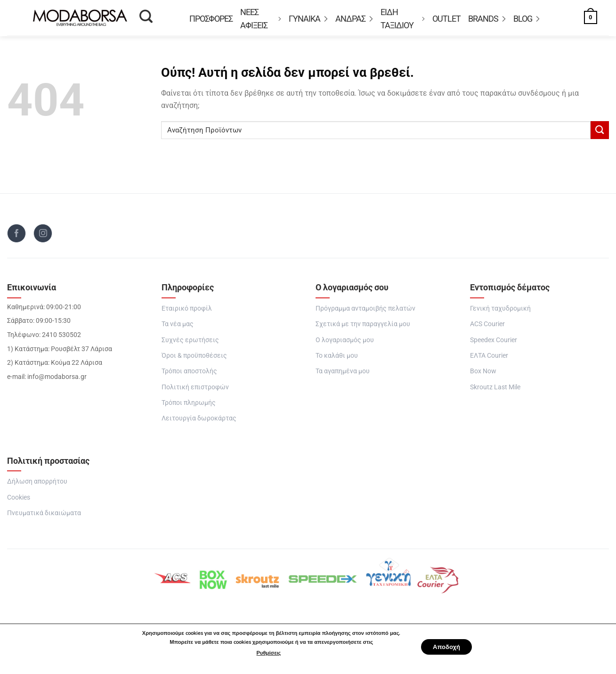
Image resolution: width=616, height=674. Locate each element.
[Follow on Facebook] (16, 236)
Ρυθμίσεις (266, 653)
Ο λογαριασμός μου (345, 343)
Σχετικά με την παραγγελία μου (363, 327)
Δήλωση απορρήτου (37, 485)
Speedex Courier (494, 343)
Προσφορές (211, 19)
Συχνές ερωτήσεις (190, 343)
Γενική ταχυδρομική (500, 311)
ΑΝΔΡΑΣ (354, 19)
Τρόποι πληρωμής (189, 406)
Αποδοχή (446, 647)
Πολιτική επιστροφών (195, 390)
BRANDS (487, 19)
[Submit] (600, 133)
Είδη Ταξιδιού (403, 19)
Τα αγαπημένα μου (343, 374)
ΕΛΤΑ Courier (489, 358)
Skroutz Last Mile (495, 390)
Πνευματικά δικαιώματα (44, 516)
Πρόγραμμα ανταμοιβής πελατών (365, 311)
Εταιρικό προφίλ (187, 311)
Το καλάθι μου (337, 358)
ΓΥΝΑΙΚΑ (308, 19)
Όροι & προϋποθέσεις (194, 358)
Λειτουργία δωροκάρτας (199, 421)
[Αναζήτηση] (146, 19)
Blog (527, 19)
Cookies (19, 500)
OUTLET (446, 19)
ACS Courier (487, 327)
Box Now (483, 374)
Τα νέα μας (178, 327)
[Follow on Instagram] (43, 236)
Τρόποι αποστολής (189, 374)
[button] (581, 19)
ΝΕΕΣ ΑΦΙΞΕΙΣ (261, 19)
